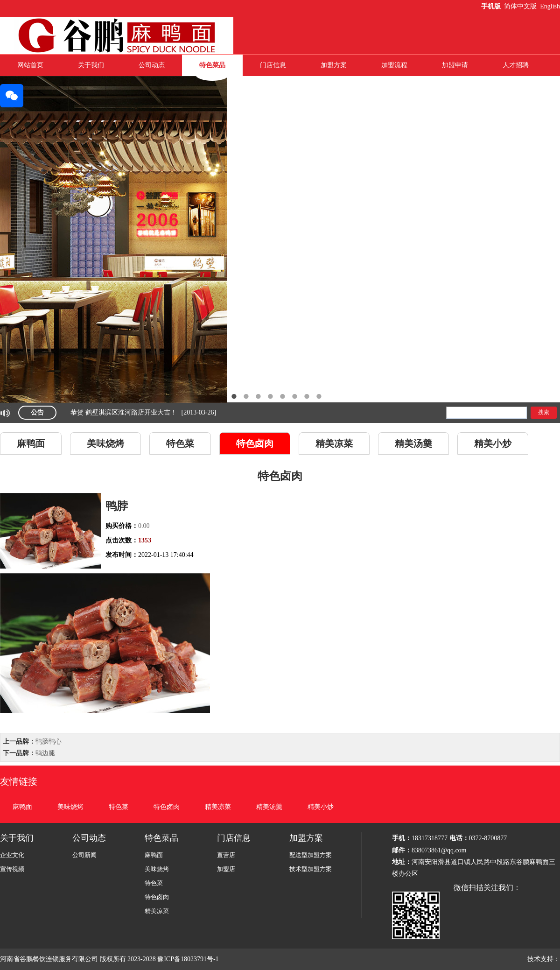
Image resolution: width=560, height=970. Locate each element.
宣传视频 (12, 869)
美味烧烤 (105, 443)
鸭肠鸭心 (49, 742)
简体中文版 (521, 6)
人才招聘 (516, 65)
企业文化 (12, 855)
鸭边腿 (45, 753)
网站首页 (30, 65)
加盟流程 (394, 65)
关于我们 (91, 65)
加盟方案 (334, 65)
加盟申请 (455, 65)
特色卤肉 (255, 443)
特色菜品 (212, 65)
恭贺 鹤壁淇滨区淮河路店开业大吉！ (124, 412)
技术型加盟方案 (311, 869)
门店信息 (273, 65)
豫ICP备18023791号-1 (189, 959)
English (550, 6)
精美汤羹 (413, 443)
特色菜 (180, 443)
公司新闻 (84, 855)
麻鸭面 (31, 443)
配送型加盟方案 (311, 855)
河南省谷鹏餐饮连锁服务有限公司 (49, 959)
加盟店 (226, 869)
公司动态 (152, 65)
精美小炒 (493, 443)
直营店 (226, 855)
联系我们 (273, 87)
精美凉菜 (334, 443)
